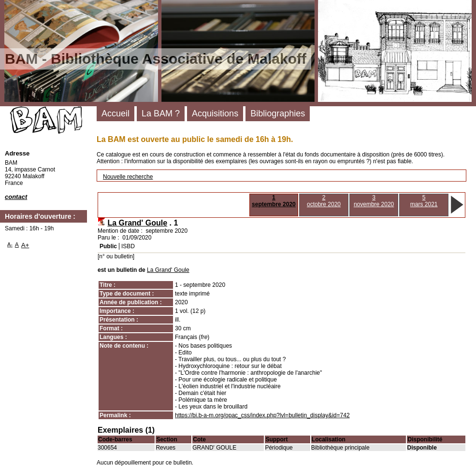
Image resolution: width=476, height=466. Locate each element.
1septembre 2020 (274, 201)
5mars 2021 (424, 201)
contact (16, 197)
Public (108, 246)
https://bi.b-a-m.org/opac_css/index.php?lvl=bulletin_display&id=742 (262, 415)
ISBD (128, 246)
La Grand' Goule (137, 223)
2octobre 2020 (324, 201)
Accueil (115, 113)
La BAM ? (161, 113)
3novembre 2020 (374, 201)
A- (10, 244)
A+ (25, 245)
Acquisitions (215, 113)
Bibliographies (278, 113)
